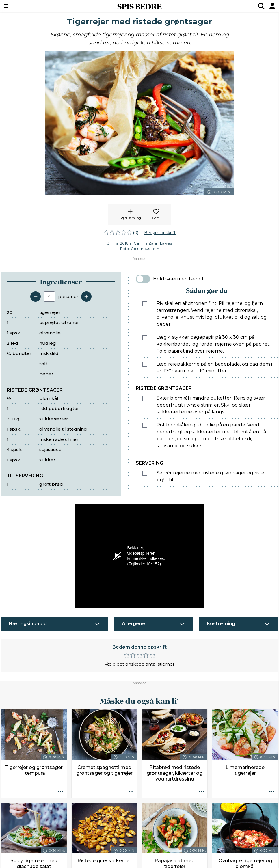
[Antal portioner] (49, 297)
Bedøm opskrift (160, 233)
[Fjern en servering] (36, 297)
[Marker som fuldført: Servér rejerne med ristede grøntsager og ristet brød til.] (145, 473)
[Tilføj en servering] (86, 297)
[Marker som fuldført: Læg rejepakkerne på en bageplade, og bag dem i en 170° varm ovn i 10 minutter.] (145, 364)
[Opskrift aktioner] (61, 792)
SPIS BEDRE (139, 6)
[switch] (143, 279)
